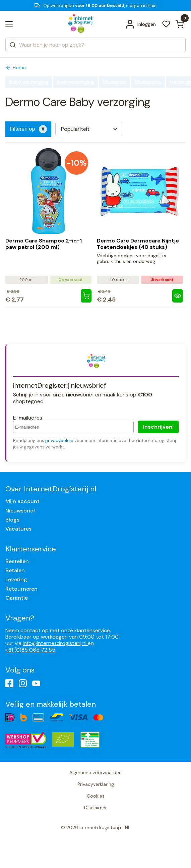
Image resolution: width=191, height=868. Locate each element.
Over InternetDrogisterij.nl (51, 489)
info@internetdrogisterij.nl (55, 643)
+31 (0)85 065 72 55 (30, 650)
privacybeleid (59, 441)
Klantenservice (31, 549)
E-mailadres (28, 418)
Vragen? (20, 618)
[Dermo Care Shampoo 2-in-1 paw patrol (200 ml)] (86, 296)
